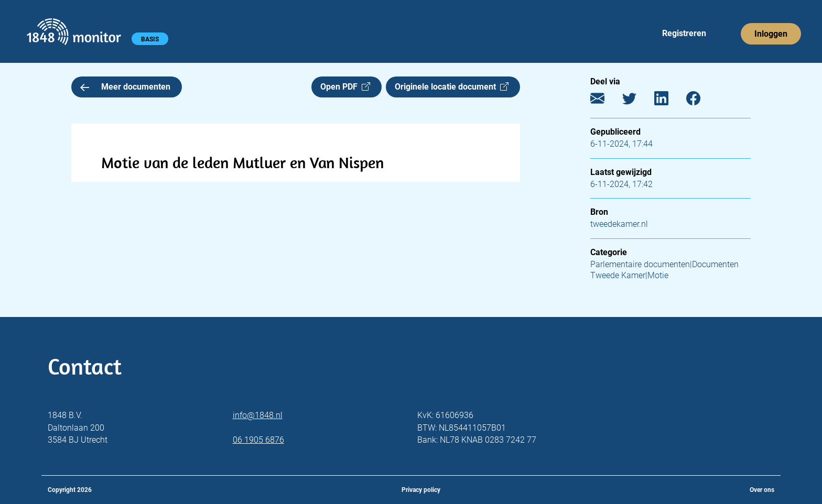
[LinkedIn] (669, 101)
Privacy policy (421, 490)
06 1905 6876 (258, 440)
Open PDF (345, 87)
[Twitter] (637, 101)
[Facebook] (701, 101)
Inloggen (771, 34)
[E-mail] (605, 101)
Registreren (684, 33)
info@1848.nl (258, 415)
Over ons (762, 490)
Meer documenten (125, 87)
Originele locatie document (452, 87)
